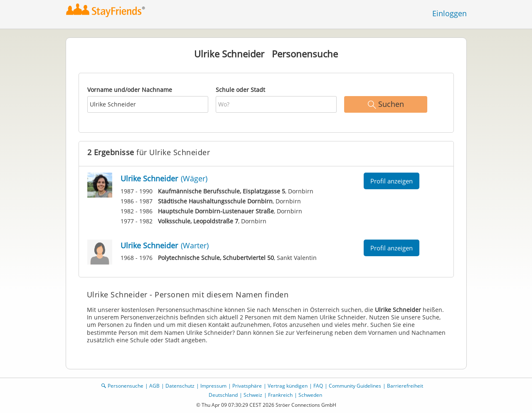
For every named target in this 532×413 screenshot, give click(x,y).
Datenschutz (180, 386)
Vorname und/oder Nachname (130, 90)
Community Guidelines (355, 386)
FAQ (318, 386)
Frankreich (280, 395)
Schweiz (253, 395)
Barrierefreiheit (405, 386)
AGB (154, 386)
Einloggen (449, 13)
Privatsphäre (247, 386)
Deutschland (223, 395)
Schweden (310, 395)
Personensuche (126, 386)
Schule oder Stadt (240, 90)
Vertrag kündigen (288, 386)
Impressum (213, 386)
